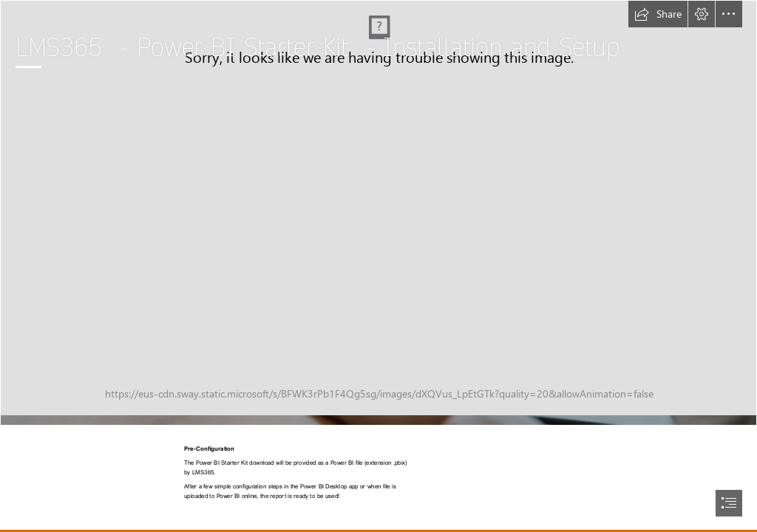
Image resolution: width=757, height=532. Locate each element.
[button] (658, 14)
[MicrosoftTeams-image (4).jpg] (378, 213)
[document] (378, 266)
